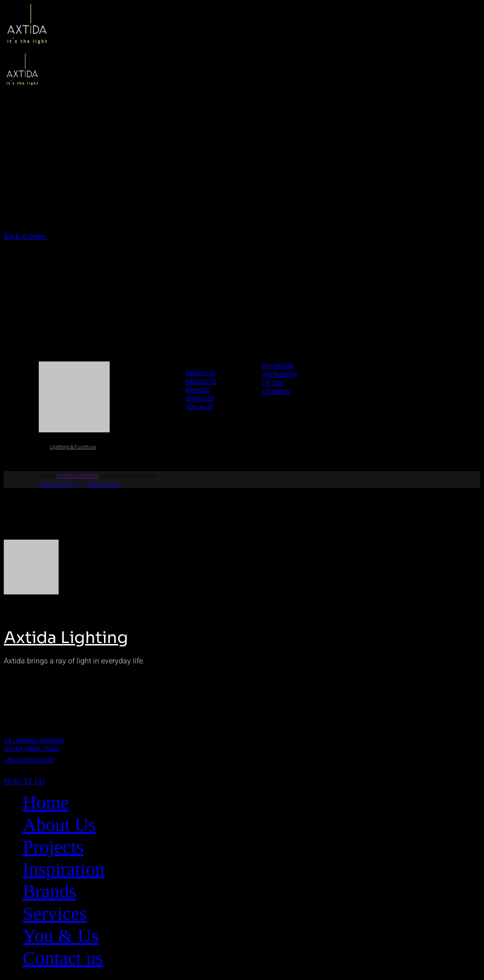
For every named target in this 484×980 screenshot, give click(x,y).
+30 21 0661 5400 (29, 760)
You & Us (199, 407)
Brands (198, 390)
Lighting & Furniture (73, 447)
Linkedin (276, 391)
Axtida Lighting (77, 476)
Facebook (278, 366)
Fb (8, 781)
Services (200, 399)
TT (28, 781)
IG (18, 781)
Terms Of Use (103, 485)
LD (39, 781)
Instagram (280, 374)
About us (200, 373)
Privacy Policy (58, 485)
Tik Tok (273, 383)
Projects (201, 382)
